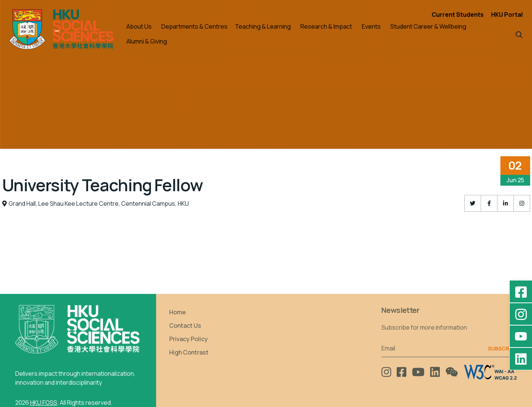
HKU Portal (507, 15)
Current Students (458, 15)
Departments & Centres (194, 26)
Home (178, 312)
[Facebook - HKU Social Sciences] (521, 292)
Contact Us (185, 326)
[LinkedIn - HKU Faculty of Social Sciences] (521, 359)
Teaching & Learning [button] (263, 26)
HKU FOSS (44, 403)
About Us (139, 26)
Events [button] (371, 26)
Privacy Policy (188, 339)
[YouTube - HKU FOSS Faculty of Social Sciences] (521, 336)
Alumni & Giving (147, 41)
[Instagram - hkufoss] (521, 314)
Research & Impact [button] (326, 26)
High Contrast (189, 352)
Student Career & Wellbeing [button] (428, 26)
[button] (519, 34)
